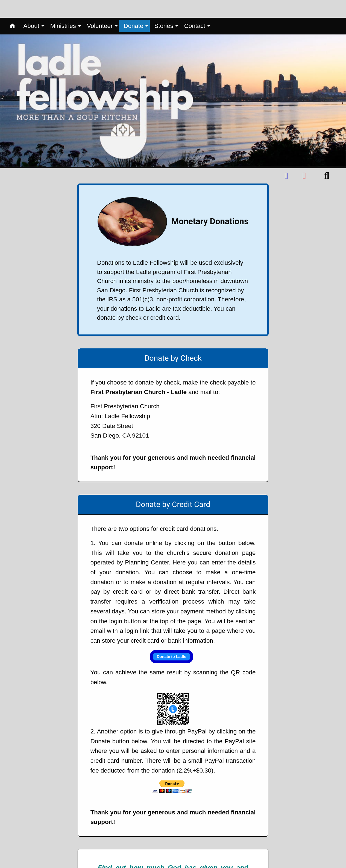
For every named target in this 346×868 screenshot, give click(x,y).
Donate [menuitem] (133, 8)
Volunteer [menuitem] (100, 8)
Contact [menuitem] (195, 8)
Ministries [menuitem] (63, 8)
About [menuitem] (31, 8)
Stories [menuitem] (164, 8)
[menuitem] (12, 8)
